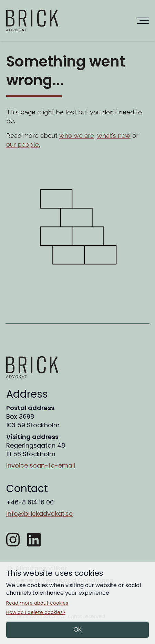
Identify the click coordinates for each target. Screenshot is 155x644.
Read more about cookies (37, 603)
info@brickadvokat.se (39, 514)
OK (77, 629)
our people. (23, 145)
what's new (114, 136)
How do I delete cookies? (36, 612)
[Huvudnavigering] (143, 21)
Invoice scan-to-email (41, 465)
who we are (77, 136)
